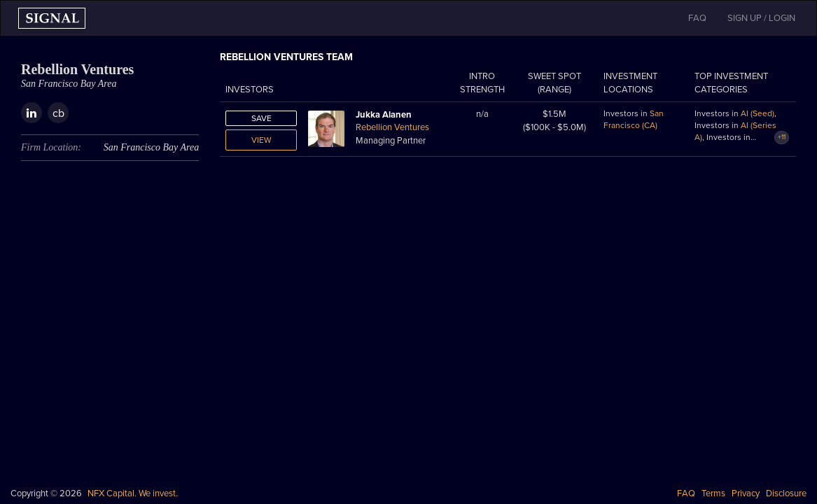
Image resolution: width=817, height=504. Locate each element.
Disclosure (786, 493)
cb (58, 113)
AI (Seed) (757, 113)
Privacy (746, 493)
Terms (713, 493)
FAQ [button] (697, 18)
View (261, 140)
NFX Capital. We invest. (133, 493)
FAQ (686, 493)
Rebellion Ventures (392, 127)
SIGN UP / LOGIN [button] (761, 18)
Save (261, 118)
